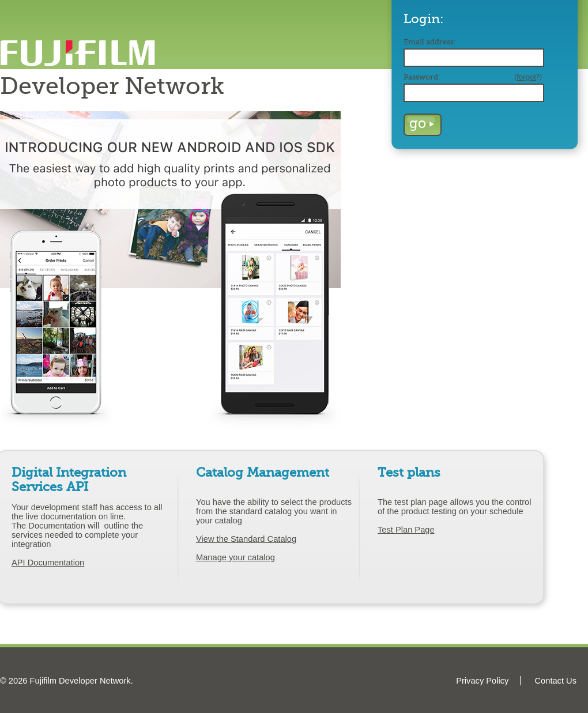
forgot (526, 77)
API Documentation (48, 563)
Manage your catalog (235, 557)
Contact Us (556, 681)
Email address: (430, 42)
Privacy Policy (482, 681)
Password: (473, 77)
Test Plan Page (406, 530)
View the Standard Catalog (246, 539)
